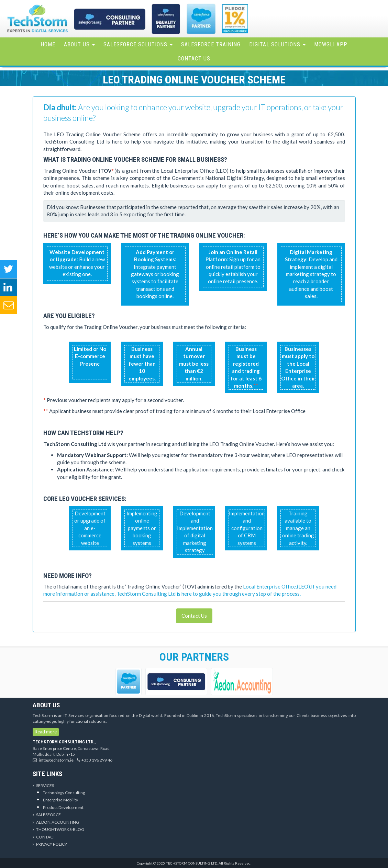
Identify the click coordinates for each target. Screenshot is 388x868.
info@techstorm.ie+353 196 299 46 (73, 760)
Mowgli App (331, 44)
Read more (46, 732)
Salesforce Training (211, 44)
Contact (44, 837)
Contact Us (194, 59)
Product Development (63, 807)
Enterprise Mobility (60, 800)
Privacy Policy (50, 844)
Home (48, 44)
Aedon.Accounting (56, 822)
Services (43, 785)
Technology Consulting (64, 793)
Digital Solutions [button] (277, 44)
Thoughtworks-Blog (58, 829)
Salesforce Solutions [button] (138, 44)
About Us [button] (79, 44)
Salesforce (47, 815)
